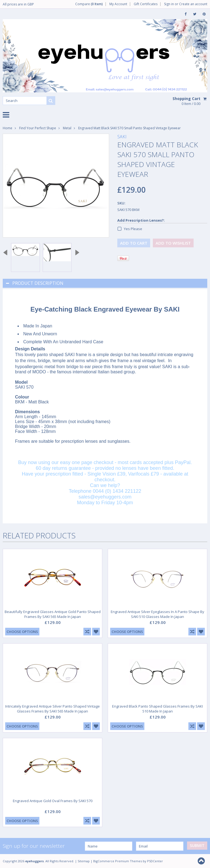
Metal (67, 128)
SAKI (122, 137)
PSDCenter (155, 861)
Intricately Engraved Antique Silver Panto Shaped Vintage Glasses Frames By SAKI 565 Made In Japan (52, 709)
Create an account (193, 4)
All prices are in (18, 4)
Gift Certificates (146, 4)
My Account (118, 4)
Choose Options (22, 632)
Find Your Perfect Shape (38, 128)
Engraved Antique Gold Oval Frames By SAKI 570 (53, 801)
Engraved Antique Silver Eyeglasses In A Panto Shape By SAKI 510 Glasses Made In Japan (157, 614)
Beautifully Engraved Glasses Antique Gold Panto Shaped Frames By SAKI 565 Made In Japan (53, 614)
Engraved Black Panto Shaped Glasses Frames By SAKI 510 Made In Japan (157, 709)
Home (8, 128)
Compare (89, 4)
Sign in (169, 4)
